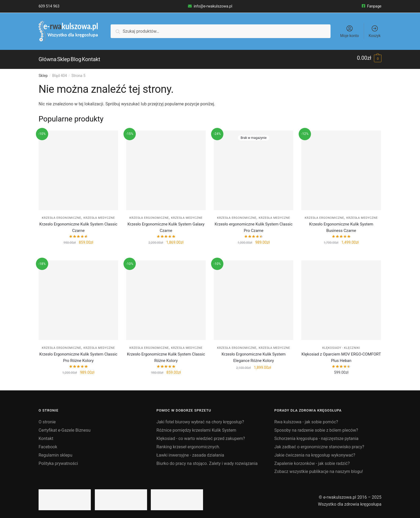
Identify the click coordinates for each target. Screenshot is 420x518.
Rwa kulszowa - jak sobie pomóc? (306, 419)
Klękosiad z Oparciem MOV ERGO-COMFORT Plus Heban (341, 354)
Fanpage (372, 6)
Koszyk (374, 31)
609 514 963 (49, 6)
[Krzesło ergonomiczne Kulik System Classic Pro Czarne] (254, 167)
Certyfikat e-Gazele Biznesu (65, 427)
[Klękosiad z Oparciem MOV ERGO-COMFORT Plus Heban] (341, 297)
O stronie (47, 419)
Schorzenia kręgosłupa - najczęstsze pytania (316, 436)
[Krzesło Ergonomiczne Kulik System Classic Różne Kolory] (166, 297)
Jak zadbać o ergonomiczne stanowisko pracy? (319, 444)
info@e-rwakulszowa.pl (210, 6)
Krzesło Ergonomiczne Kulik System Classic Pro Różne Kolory (78, 354)
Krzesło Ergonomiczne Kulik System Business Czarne (341, 224)
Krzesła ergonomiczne (61, 215)
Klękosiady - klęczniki (341, 345)
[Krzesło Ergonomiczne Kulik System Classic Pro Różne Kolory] (78, 297)
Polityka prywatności (58, 460)
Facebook (48, 444)
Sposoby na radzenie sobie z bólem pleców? (316, 427)
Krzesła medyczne (99, 215)
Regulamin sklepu (55, 452)
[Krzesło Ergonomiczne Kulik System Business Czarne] (341, 167)
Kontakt (46, 436)
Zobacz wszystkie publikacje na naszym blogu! (319, 469)
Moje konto (350, 31)
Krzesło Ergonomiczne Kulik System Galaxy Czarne (166, 224)
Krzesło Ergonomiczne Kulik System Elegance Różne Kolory (254, 354)
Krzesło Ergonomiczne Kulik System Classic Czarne (78, 224)
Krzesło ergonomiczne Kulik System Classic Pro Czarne (254, 224)
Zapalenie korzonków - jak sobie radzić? (312, 460)
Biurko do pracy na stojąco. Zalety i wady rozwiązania (207, 460)
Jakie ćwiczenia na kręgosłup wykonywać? (315, 452)
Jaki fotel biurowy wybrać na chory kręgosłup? (200, 419)
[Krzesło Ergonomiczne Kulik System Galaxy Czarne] (166, 167)
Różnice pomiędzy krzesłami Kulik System (196, 427)
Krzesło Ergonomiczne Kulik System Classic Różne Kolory (166, 354)
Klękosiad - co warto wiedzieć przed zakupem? (201, 436)
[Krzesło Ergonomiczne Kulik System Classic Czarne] (78, 167)
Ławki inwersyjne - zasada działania (190, 452)
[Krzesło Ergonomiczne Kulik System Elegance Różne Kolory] (254, 297)
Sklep (43, 73)
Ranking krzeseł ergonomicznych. (188, 444)
